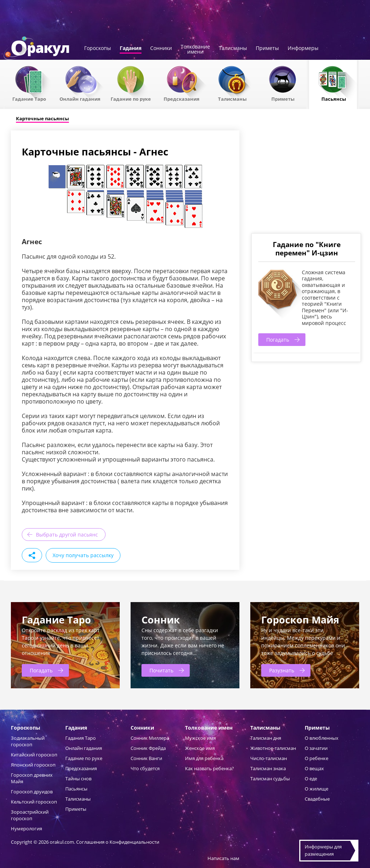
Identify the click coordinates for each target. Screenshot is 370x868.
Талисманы (233, 49)
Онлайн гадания (80, 99)
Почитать (161, 670)
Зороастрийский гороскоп (30, 815)
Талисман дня (266, 738)
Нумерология (26, 829)
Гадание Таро (29, 99)
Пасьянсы (334, 99)
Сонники (161, 49)
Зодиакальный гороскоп (28, 741)
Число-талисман (269, 758)
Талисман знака (268, 768)
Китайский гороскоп (34, 755)
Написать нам (223, 858)
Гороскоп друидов (32, 792)
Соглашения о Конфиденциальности (118, 842)
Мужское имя (200, 738)
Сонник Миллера (150, 738)
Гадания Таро (81, 738)
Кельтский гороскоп (34, 802)
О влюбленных (322, 738)
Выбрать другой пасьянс (67, 535)
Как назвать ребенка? (209, 768)
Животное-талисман (273, 748)
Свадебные (317, 799)
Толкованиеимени (195, 50)
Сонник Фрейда (148, 748)
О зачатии (316, 748)
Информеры (303, 49)
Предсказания (182, 99)
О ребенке (316, 758)
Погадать (278, 340)
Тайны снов (78, 779)
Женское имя (200, 748)
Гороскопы (98, 49)
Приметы (267, 49)
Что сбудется (145, 768)
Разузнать (282, 670)
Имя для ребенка (204, 758)
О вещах (314, 768)
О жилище (316, 789)
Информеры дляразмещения (323, 850)
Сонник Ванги (146, 758)
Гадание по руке (131, 99)
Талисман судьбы (270, 779)
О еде (311, 779)
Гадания (131, 49)
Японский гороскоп (33, 765)
